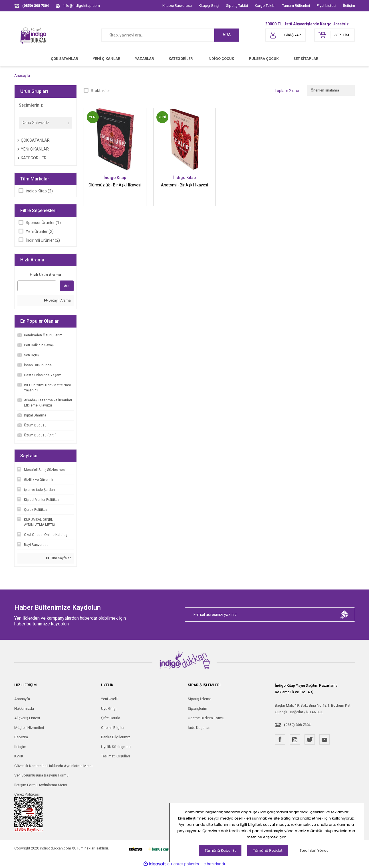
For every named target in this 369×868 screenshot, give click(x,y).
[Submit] (344, 615)
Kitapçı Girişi (209, 6)
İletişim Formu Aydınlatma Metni (41, 785)
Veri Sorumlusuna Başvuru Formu (41, 775)
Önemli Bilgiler (113, 728)
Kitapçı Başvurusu (177, 6)
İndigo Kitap (115, 178)
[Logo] (34, 35)
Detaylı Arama (58, 300)
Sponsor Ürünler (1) (43, 223)
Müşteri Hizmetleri (29, 728)
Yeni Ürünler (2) (40, 231)
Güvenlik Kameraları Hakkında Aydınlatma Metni (53, 766)
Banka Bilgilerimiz (116, 737)
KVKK (19, 756)
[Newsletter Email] (270, 615)
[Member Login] (285, 35)
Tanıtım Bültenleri (296, 6)
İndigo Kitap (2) (39, 191)
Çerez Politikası (27, 794)
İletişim (349, 6)
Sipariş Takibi (237, 6)
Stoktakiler (100, 91)
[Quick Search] (37, 286)
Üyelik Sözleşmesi (116, 747)
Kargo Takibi (265, 6)
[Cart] (335, 35)
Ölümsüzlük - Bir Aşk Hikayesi (115, 185)
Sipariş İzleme (199, 699)
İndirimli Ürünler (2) (43, 240)
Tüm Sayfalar (58, 558)
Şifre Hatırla (111, 718)
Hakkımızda (24, 709)
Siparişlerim (197, 709)
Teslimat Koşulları (115, 756)
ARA (227, 35)
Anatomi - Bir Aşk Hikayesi (184, 185)
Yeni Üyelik (110, 699)
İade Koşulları (199, 728)
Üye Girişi (109, 709)
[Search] (170, 35)
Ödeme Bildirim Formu (206, 718)
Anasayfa (22, 699)
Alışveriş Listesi (27, 718)
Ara (67, 286)
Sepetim (21, 737)
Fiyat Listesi (326, 6)
